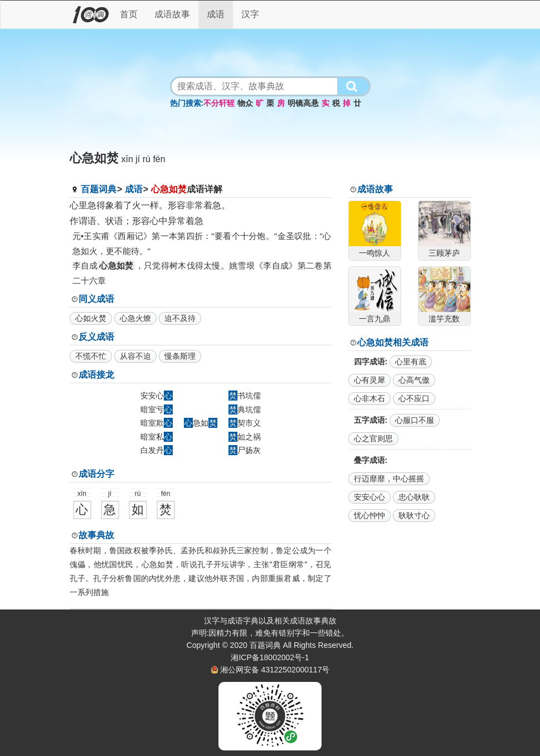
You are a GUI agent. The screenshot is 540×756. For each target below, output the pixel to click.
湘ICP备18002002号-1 (270, 657)
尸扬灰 (245, 450)
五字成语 (369, 420)
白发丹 (157, 450)
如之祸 (245, 437)
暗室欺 (157, 423)
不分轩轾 (219, 103)
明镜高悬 (303, 103)
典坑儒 (245, 409)
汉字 (250, 14)
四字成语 (369, 362)
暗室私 (157, 437)
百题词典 (99, 189)
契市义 (245, 423)
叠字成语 (369, 460)
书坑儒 (245, 396)
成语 (216, 14)
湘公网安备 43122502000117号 (275, 670)
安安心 (157, 396)
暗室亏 (157, 409)
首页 (129, 14)
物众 (245, 103)
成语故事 (172, 14)
